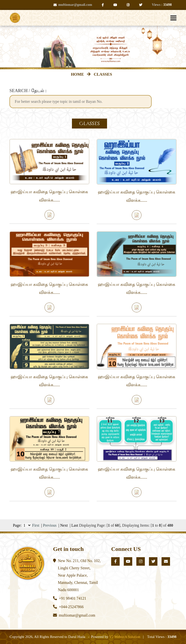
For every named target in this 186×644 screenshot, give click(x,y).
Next (64, 525)
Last (75, 525)
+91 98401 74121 (73, 598)
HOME (78, 74)
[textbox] (81, 102)
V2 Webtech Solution (125, 637)
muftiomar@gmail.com (73, 5)
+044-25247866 (71, 607)
